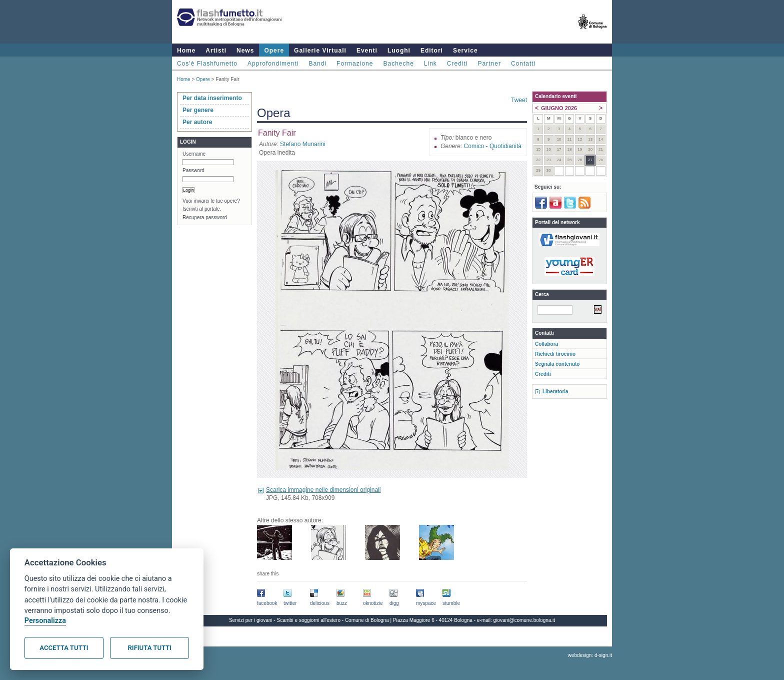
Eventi (367, 51)
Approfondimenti (273, 64)
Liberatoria (555, 392)
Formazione (355, 64)
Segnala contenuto (557, 364)
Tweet (519, 100)
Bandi (317, 64)
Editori (432, 51)
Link (430, 64)
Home (186, 51)
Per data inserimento (212, 98)
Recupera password (205, 217)
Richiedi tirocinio (555, 354)
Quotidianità (505, 146)
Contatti (523, 64)
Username (194, 154)
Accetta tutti (64, 648)
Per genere (198, 110)
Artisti (216, 51)
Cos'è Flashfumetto (207, 64)
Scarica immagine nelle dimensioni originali (323, 490)
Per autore (197, 122)
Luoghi (399, 51)
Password (193, 170)
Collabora (546, 344)
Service (465, 51)
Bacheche (398, 64)
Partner (489, 64)
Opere (274, 51)
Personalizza (45, 621)
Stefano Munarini (303, 144)
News (245, 51)
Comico (474, 146)
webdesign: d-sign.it (590, 655)
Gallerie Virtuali (320, 51)
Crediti (457, 64)
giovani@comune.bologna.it (524, 620)
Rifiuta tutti (150, 648)
